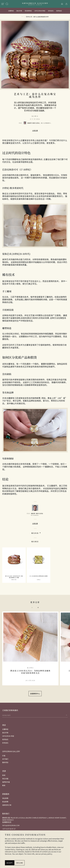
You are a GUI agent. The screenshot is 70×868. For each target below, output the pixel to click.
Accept (10, 863)
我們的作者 (6, 782)
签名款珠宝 (28, 11)
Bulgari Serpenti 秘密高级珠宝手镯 (14, 577)
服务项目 (5, 762)
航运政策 (5, 802)
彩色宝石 (51, 11)
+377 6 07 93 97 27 (9, 829)
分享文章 (35, 130)
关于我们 (5, 759)
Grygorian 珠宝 (40, 11)
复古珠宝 (35, 116)
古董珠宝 (11, 11)
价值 (4, 756)
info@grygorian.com (11, 825)
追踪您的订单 (7, 805)
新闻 (4, 775)
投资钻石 (59, 11)
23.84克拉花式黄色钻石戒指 (39, 576)
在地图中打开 (7, 822)
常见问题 (5, 779)
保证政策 (5, 798)
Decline (20, 863)
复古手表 (19, 11)
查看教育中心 (35, 694)
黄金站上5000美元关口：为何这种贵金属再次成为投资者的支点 (30, 672)
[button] (38, 608)
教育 (4, 785)
